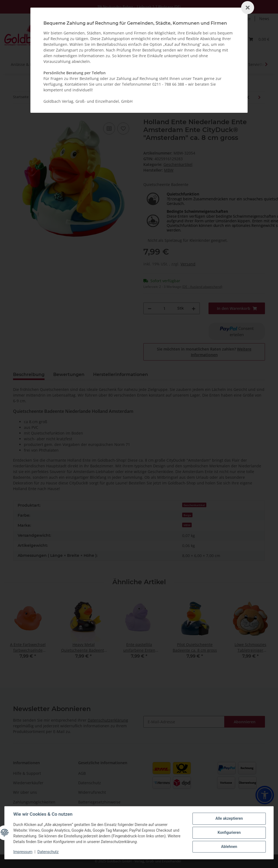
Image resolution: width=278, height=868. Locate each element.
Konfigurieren (229, 832)
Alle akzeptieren (229, 818)
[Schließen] (248, 8)
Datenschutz (48, 852)
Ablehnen (229, 847)
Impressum (23, 852)
